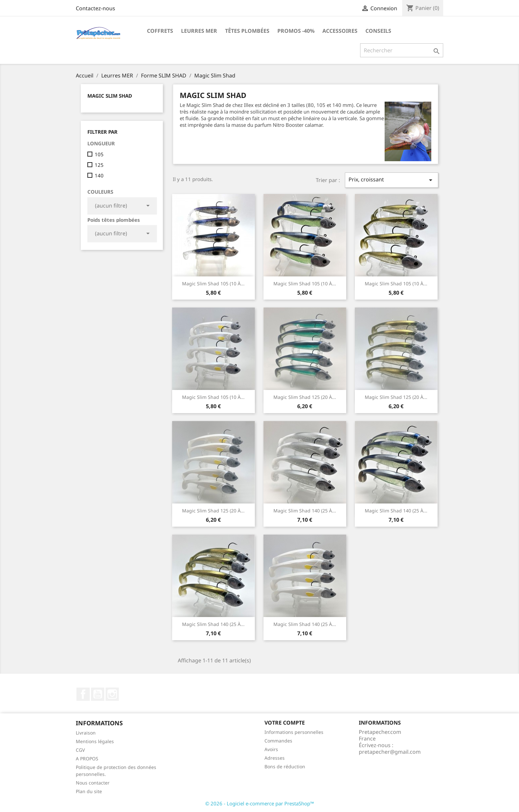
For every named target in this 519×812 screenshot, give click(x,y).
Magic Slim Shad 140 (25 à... (305, 511)
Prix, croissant (392, 180)
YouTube (98, 694)
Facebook (83, 694)
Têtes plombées (247, 31)
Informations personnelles (294, 732)
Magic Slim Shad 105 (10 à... (213, 284)
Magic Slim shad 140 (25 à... (396, 511)
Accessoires (340, 31)
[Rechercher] (402, 50)
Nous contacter (93, 783)
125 (99, 165)
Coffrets (160, 31)
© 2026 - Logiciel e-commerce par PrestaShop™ (260, 803)
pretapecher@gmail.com (390, 752)
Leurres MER (199, 31)
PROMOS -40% (296, 31)
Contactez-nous (95, 8)
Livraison (86, 733)
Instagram (112, 694)
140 (99, 175)
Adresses (275, 758)
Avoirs (271, 749)
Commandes (278, 741)
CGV (80, 750)
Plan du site (89, 791)
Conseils (378, 31)
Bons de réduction (285, 766)
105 (99, 154)
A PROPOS (87, 759)
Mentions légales (95, 741)
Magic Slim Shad (110, 96)
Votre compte (285, 723)
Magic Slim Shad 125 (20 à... (305, 397)
